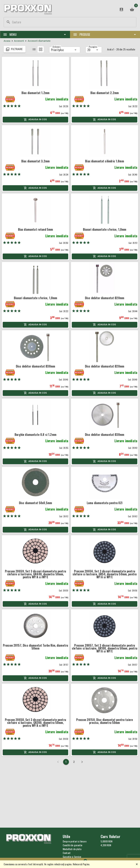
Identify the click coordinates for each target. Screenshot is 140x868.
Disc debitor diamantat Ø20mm (105, 298)
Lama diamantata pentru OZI (105, 503)
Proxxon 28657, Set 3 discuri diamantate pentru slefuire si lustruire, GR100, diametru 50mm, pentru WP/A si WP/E (105, 648)
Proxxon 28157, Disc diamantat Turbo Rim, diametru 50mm (35, 647)
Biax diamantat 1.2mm (35, 93)
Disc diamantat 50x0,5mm (35, 503)
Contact (67, 853)
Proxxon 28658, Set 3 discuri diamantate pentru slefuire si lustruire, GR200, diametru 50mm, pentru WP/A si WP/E (35, 723)
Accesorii (19, 41)
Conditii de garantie (72, 845)
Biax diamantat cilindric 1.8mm (105, 161)
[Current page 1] (66, 762)
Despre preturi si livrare (75, 841)
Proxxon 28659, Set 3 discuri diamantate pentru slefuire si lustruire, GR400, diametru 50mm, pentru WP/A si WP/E (35, 574)
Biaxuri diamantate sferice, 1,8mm (36, 298)
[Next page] (82, 762)
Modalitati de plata (72, 849)
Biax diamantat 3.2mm (35, 161)
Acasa (7, 41)
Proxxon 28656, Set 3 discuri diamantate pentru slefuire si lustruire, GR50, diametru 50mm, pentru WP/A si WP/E (105, 574)
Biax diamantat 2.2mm (105, 93)
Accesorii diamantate (39, 41)
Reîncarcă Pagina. (81, 864)
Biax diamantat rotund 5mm (36, 229)
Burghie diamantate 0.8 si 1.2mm (35, 435)
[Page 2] (74, 762)
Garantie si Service (72, 857)
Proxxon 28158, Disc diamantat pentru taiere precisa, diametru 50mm (105, 721)
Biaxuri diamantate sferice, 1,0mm (105, 229)
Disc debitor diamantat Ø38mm (35, 366)
